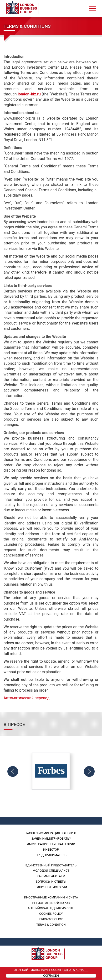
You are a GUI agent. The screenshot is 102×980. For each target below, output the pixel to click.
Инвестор (51, 850)
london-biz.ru (29, 94)
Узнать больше (76, 970)
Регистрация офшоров (51, 903)
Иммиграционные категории (51, 844)
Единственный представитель (51, 865)
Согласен (51, 976)
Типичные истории (51, 887)
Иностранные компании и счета (51, 897)
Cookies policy (51, 914)
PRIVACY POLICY (51, 919)
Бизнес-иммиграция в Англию (51, 833)
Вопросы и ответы (51, 882)
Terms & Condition (51, 925)
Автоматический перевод (27, 698)
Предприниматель (51, 855)
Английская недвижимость (51, 908)
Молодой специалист (51, 871)
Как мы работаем (51, 876)
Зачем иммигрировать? (51, 839)
